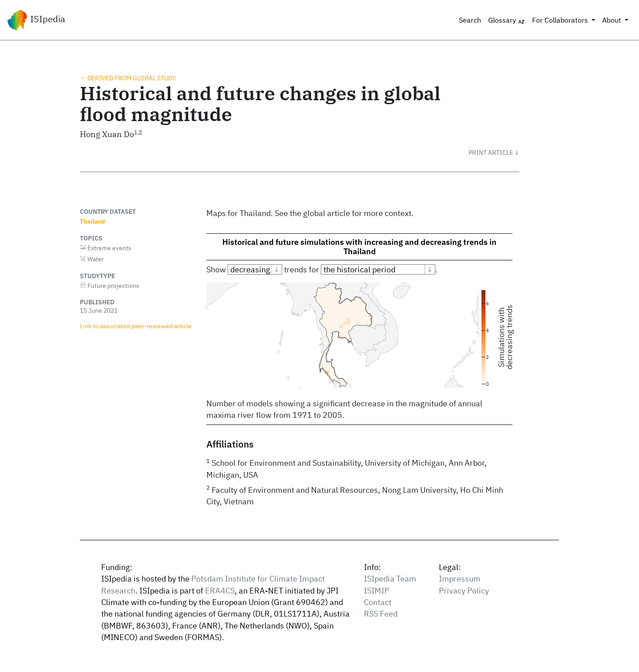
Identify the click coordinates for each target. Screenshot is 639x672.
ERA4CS (220, 591)
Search (470, 20)
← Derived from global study (128, 78)
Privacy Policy (464, 591)
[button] (494, 153)
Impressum (460, 579)
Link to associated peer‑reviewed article (136, 326)
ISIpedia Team (390, 579)
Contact (378, 602)
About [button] (613, 20)
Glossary (507, 20)
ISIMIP (377, 591)
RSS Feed (381, 614)
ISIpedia (36, 20)
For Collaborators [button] (561, 20)
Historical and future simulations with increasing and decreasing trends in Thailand (359, 247)
